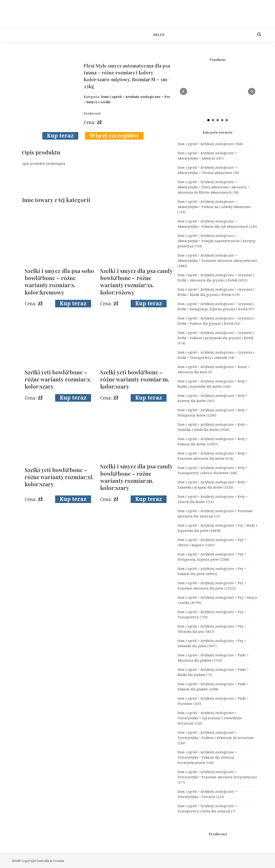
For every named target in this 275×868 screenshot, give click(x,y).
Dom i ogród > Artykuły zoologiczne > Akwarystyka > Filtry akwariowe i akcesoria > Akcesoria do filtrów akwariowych (213, 187)
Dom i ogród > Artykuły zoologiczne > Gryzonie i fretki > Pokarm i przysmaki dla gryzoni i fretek (216, 338)
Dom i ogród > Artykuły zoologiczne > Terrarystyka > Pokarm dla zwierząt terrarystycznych (207, 757)
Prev (183, 92)
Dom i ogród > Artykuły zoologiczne (210, 144)
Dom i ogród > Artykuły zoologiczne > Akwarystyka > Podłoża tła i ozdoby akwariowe (214, 207)
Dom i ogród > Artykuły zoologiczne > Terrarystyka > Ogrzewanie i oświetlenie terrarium (210, 718)
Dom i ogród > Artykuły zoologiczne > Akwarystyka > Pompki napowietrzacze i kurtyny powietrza (217, 241)
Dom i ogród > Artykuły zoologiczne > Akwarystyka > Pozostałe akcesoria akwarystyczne (217, 261)
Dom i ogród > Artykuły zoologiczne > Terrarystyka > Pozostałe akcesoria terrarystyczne (217, 777)
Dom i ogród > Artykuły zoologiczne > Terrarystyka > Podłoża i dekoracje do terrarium (216, 738)
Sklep (159, 35)
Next (252, 92)
